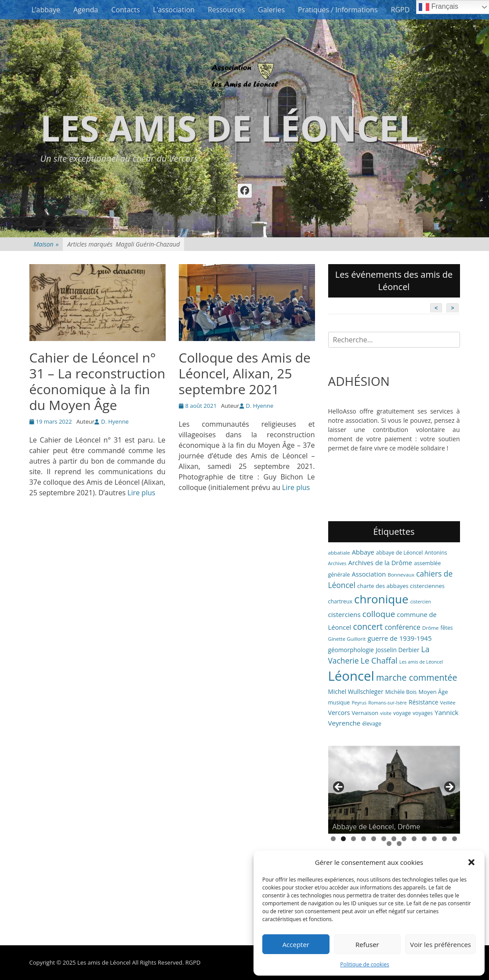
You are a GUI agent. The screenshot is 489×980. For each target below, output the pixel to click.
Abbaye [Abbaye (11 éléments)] (363, 552)
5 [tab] (374, 839)
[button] (471, 862)
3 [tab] (353, 839)
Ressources (226, 10)
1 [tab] (333, 839)
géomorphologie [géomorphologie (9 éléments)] (351, 650)
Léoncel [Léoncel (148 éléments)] (351, 676)
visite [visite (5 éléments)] (386, 713)
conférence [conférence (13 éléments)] (402, 627)
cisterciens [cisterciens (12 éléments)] (344, 614)
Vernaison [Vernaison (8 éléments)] (365, 713)
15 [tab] (399, 844)
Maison (46, 244)
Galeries (271, 10)
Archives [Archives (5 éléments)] (337, 563)
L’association (174, 10)
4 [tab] (364, 839)
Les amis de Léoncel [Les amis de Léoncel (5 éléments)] (421, 662)
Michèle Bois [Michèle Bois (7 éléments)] (401, 692)
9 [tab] (414, 839)
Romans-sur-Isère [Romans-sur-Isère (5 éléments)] (388, 703)
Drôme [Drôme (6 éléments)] (430, 628)
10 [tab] (424, 839)
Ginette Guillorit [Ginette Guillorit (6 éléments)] (347, 639)
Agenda (86, 10)
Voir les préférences (440, 944)
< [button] (339, 788)
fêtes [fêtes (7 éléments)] (447, 628)
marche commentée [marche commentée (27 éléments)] (417, 677)
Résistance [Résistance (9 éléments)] (423, 702)
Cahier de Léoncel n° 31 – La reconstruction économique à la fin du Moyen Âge (98, 381)
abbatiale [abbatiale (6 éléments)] (339, 553)
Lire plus (141, 493)
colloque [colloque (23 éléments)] (379, 614)
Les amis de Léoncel (230, 128)
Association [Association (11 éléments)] (369, 574)
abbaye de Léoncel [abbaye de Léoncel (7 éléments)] (400, 553)
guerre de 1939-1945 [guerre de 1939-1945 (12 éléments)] (400, 638)
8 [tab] (404, 839)
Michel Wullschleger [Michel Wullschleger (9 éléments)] (356, 691)
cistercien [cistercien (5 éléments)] (421, 602)
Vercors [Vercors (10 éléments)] (339, 713)
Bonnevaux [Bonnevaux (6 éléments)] (401, 575)
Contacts (125, 10)
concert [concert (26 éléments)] (368, 626)
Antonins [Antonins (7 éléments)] (436, 553)
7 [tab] (394, 839)
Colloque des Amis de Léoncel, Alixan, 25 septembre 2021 (245, 373)
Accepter (296, 944)
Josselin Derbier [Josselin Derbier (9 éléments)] (397, 650)
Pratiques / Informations (338, 10)
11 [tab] (434, 839)
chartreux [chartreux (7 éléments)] (340, 601)
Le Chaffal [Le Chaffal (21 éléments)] (379, 661)
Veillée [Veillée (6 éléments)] (448, 702)
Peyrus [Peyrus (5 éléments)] (359, 703)
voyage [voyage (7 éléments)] (402, 713)
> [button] (449, 788)
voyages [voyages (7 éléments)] (423, 713)
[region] (394, 790)
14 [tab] (389, 844)
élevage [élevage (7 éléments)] (371, 724)
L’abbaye (46, 10)
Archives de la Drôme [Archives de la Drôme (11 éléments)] (380, 563)
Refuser (367, 944)
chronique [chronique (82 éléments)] (381, 599)
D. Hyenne (115, 421)
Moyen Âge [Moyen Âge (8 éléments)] (433, 692)
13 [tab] (455, 839)
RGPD (400, 10)
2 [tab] (343, 839)
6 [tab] (384, 839)
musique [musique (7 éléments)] (339, 702)
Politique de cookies (365, 964)
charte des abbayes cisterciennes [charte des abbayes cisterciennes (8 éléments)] (401, 586)
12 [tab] (444, 839)
